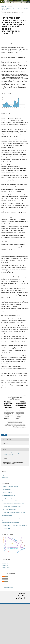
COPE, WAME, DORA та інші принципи (12, 518)
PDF (5, 435)
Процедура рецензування (9, 509)
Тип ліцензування (7, 515)
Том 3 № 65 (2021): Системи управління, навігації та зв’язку (15, 9)
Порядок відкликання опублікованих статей (14, 504)
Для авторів (5, 565)
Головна (4, 7)
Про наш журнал (7, 489)
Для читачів (5, 563)
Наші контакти (6, 528)
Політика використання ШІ (9, 501)
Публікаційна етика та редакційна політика (14, 512)
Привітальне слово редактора (10, 487)
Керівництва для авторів (9, 495)
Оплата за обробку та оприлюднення (12, 507)
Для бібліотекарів (6, 567)
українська (5, 477)
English (4, 475)
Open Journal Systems (7, 588)
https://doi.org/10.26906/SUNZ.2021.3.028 (14, 44)
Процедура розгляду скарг (9, 498)
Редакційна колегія (7, 492)
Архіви (9, 7)
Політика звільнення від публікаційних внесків (15, 526)
